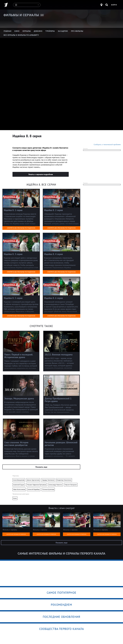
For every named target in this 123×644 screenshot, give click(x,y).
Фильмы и (21, 15)
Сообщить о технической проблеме (107, 144)
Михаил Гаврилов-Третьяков (36, 485)
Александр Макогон (55, 485)
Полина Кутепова (48, 489)
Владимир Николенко (64, 480)
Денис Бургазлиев (33, 480)
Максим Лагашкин (71, 485)
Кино (15, 498)
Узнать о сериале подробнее (41, 174)
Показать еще (41, 467)
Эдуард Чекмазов (48, 480)
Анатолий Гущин (19, 485)
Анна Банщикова (19, 480)
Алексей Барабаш (34, 489)
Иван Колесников (19, 489)
